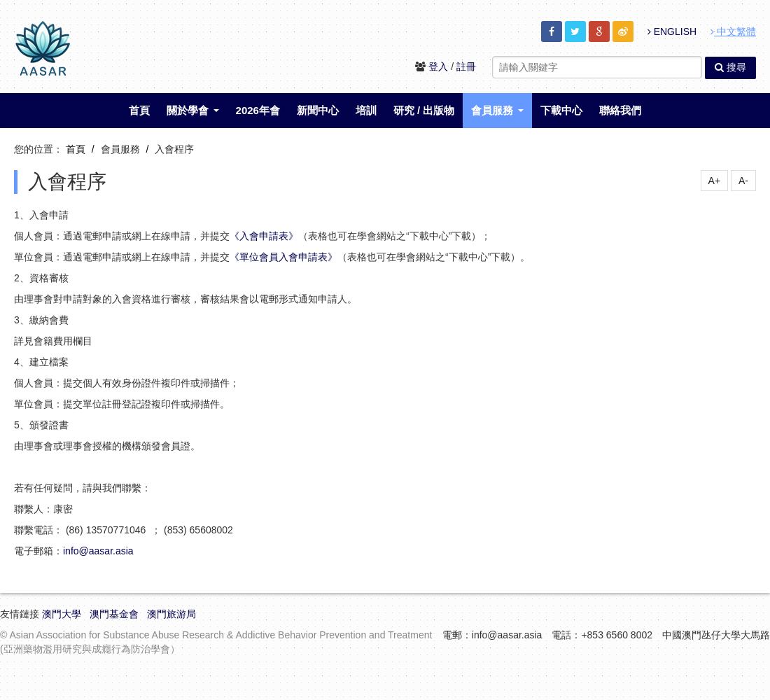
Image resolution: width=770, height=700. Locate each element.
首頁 (139, 110)
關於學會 (192, 110)
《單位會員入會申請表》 (283, 257)
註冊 (466, 66)
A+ (715, 181)
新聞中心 (318, 110)
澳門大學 (62, 614)
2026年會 (258, 110)
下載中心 (561, 110)
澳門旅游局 (171, 614)
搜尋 (730, 67)
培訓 (366, 110)
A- (743, 181)
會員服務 (497, 110)
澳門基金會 (114, 614)
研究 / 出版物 (424, 110)
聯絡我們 (620, 110)
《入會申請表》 (264, 236)
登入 (438, 66)
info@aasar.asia (98, 551)
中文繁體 (733, 31)
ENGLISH (672, 31)
